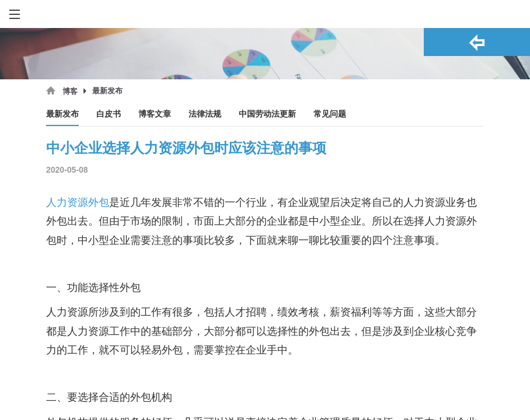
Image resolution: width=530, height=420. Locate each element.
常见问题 (330, 114)
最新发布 (62, 114)
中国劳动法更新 (267, 114)
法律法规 (205, 114)
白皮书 (109, 114)
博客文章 (155, 114)
